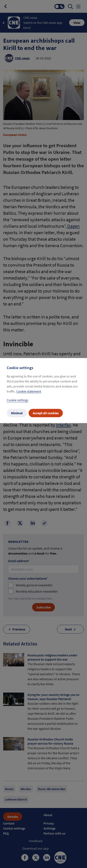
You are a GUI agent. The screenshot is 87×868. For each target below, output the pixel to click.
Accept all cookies (46, 413)
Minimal (17, 413)
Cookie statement (29, 391)
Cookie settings (18, 400)
